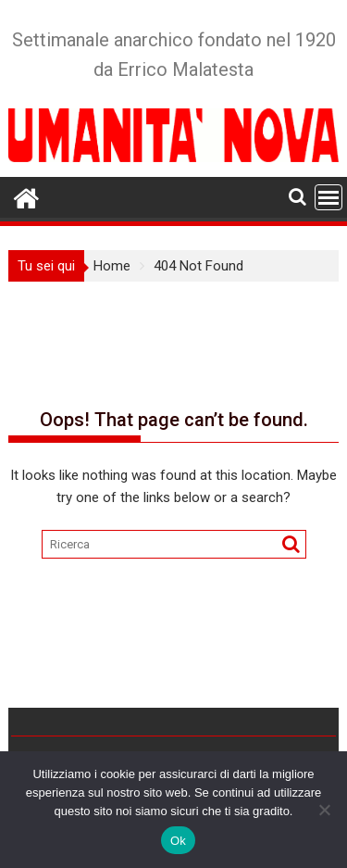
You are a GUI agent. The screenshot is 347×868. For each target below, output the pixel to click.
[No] (324, 810)
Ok (178, 841)
